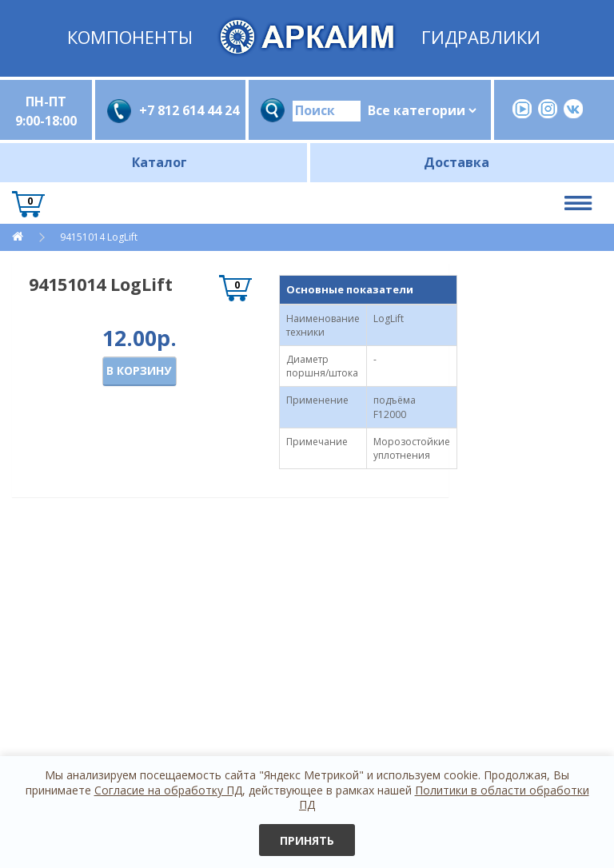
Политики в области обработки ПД (444, 797)
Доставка (457, 162)
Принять (307, 840)
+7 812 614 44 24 (186, 110)
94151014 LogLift (98, 237)
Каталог (159, 162)
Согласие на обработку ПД (168, 790)
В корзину (139, 370)
